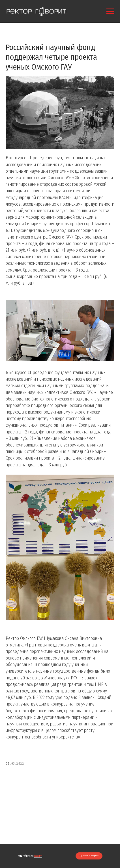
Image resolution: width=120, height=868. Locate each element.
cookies (38, 856)
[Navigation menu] (110, 11)
